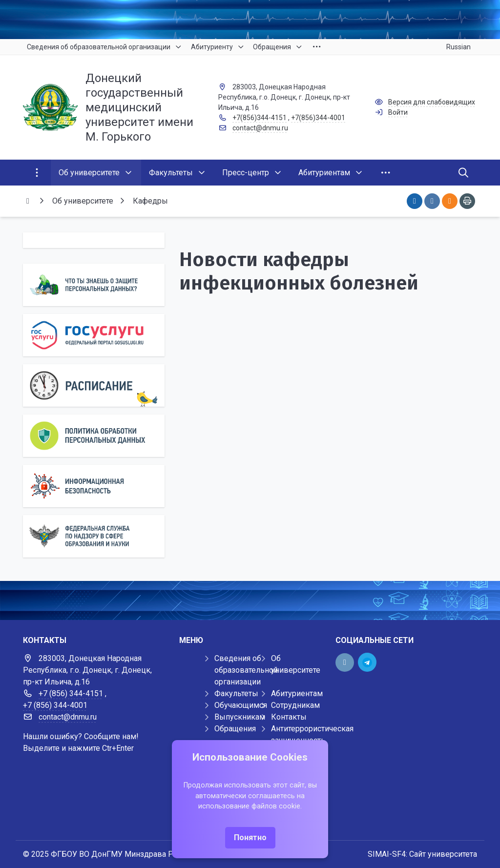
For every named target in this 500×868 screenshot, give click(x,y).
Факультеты (236, 693)
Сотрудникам (295, 705)
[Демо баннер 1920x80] (250, 600)
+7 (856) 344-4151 (71, 693)
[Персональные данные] (94, 285)
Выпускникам (240, 717)
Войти (398, 112)
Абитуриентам (297, 693)
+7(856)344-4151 (260, 118)
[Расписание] (94, 385)
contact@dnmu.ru (260, 128)
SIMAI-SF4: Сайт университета (422, 854)
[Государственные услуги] (94, 335)
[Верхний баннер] (250, 20)
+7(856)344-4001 (318, 118)
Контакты (289, 717)
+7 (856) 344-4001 (55, 705)
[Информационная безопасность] (94, 486)
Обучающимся (241, 705)
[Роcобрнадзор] (94, 536)
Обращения (235, 729)
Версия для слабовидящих (432, 102)
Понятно (250, 837)
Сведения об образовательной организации (246, 670)
